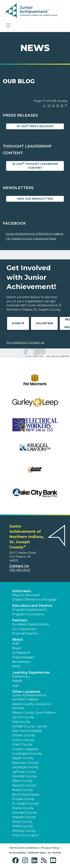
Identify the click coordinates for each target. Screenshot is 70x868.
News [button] (16, 666)
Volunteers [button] (22, 591)
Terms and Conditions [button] (24, 848)
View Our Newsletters (35, 199)
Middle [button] (17, 681)
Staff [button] (16, 644)
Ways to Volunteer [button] (26, 595)
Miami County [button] (22, 781)
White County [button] (23, 826)
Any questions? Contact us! (25, 342)
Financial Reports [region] (25, 633)
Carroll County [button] (23, 717)
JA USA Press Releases (35, 126)
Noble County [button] (23, 790)
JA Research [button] (21, 653)
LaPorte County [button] (24, 772)
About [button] (17, 640)
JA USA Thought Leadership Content (35, 166)
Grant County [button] (22, 744)
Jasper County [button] (23, 758)
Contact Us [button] (19, 566)
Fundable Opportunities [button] (30, 624)
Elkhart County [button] (24, 735)
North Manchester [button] (26, 795)
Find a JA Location (25, 835)
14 (53, 105)
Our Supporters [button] (24, 629)
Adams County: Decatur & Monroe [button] (31, 706)
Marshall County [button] (24, 776)
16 (62, 105)
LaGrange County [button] (25, 767)
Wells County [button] (22, 822)
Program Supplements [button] (29, 610)
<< (44, 105)
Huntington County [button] (27, 754)
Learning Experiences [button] (31, 672)
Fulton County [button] (23, 740)
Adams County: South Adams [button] (34, 713)
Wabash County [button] (24, 817)
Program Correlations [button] (28, 614)
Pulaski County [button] (23, 799)
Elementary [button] (21, 676)
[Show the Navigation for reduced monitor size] (8, 25)
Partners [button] (20, 620)
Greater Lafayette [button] (25, 749)
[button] (16, 860)
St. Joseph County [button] (26, 803)
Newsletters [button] (21, 662)
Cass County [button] (21, 722)
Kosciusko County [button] (25, 763)
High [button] (16, 686)
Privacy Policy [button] (50, 848)
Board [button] (17, 648)
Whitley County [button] (24, 831)
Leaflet (28, 356)
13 (49, 105)
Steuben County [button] (25, 813)
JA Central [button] (54, 853)
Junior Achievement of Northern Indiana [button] (29, 697)
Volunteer (44, 323)
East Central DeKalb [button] (27, 731)
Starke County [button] (23, 808)
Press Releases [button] (23, 657)
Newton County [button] (24, 785)
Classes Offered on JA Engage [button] (34, 600)
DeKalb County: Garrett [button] (30, 726)
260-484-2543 (20, 570)
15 (58, 105)
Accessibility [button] (17, 853)
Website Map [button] (37, 853)
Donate (18, 323)
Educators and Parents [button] (32, 606)
